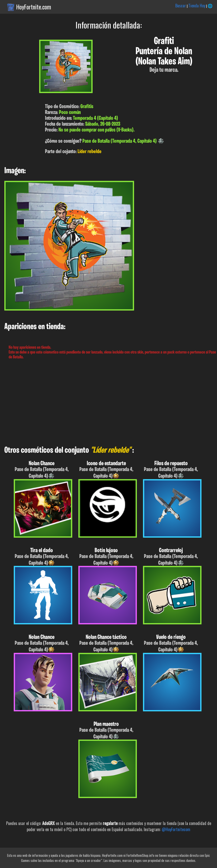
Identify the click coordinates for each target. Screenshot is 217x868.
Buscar (181, 6)
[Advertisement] (108, 403)
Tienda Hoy (197, 6)
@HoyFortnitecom (176, 829)
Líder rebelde (90, 152)
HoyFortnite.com (34, 7)
